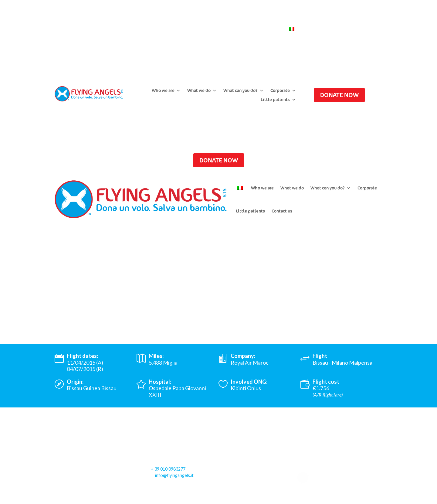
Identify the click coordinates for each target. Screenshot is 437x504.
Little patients (275, 100)
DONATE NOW (339, 95)
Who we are (163, 91)
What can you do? (241, 91)
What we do (199, 91)
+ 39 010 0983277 (168, 469)
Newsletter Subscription (229, 29)
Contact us (270, 29)
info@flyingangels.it (174, 475)
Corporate (280, 91)
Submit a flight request (174, 29)
